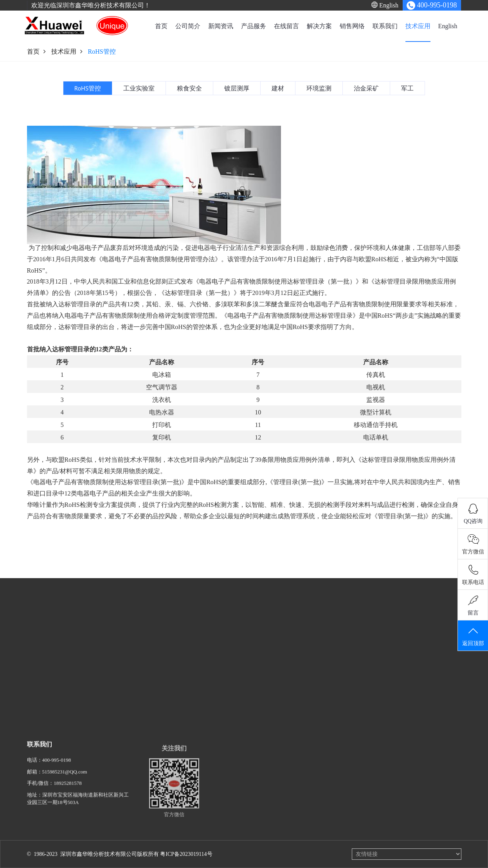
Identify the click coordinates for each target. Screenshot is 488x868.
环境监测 (278, 690)
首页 (161, 26)
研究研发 (37, 643)
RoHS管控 (279, 632)
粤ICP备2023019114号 (186, 854)
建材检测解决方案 (234, 720)
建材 (273, 678)
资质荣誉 (37, 678)
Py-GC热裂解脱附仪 (156, 643)
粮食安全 (278, 655)
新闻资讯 (221, 26)
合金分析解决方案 (234, 689)
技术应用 (418, 26)
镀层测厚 (278, 666)
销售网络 (352, 26)
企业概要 (37, 632)
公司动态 (90, 632)
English (385, 5)
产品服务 (254, 26)
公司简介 (188, 26)
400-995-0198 (57, 765)
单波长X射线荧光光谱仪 (161, 655)
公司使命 (37, 690)
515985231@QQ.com (65, 777)
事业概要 (37, 655)
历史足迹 (37, 666)
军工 (273, 713)
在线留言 (286, 26)
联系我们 (385, 26)
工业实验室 (280, 643)
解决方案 (319, 26)
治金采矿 (278, 701)
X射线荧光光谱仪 (153, 632)
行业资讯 (90, 643)
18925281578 (68, 788)
